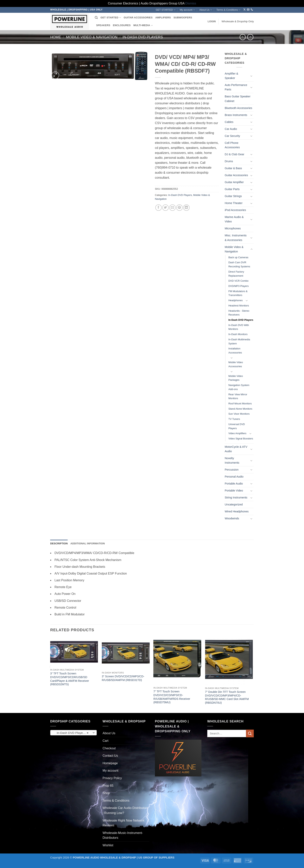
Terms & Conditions (228, 10)
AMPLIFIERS (163, 18)
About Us (206, 10)
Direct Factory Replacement (236, 274)
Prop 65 (108, 786)
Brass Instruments (236, 115)
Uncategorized (234, 504)
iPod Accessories (235, 210)
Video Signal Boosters (241, 439)
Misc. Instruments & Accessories (236, 238)
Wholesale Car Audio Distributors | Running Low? (125, 810)
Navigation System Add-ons (239, 387)
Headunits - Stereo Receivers (239, 313)
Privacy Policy (112, 778)
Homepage (110, 763)
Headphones (235, 300)
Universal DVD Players (237, 426)
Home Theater (234, 203)
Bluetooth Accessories (238, 108)
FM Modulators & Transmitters (238, 293)
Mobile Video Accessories (236, 364)
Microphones (233, 228)
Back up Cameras (238, 257)
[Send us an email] (248, 10)
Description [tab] (59, 543)
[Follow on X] (244, 10)
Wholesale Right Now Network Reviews (123, 823)
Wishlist (108, 845)
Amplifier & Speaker (231, 76)
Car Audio (231, 129)
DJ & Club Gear (234, 154)
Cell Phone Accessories (232, 145)
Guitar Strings (233, 196)
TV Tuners (234, 419)
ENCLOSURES (122, 25)
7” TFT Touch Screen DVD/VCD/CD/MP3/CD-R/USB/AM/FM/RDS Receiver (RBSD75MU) (172, 697)
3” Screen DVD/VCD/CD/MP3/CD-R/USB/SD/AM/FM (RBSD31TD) (123, 678)
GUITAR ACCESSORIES (138, 18)
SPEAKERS (103, 25)
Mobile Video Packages (236, 378)
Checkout (109, 748)
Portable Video (234, 491)
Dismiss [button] (191, 3)
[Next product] (243, 37)
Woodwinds (232, 518)
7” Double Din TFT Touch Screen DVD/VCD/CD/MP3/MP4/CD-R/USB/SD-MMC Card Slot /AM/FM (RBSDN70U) (227, 697)
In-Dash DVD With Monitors (239, 327)
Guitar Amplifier (234, 182)
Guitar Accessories (236, 175)
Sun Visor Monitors (239, 414)
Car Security (232, 136)
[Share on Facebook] (158, 208)
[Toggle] (251, 76)
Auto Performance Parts (236, 87)
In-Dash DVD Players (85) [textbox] (73, 733)
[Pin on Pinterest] (179, 208)
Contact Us (110, 756)
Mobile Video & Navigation (92, 37)
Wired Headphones (237, 511)
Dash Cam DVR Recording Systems (239, 264)
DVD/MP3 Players (238, 286)
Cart (105, 741)
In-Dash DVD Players (143, 37)
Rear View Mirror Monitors (238, 396)
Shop (106, 793)
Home (56, 37)
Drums (229, 161)
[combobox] (73, 733)
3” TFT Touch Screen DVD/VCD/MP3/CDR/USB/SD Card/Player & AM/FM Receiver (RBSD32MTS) (70, 679)
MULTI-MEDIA (143, 25)
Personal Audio (234, 477)
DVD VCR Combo (238, 281)
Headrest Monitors (239, 306)
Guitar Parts (232, 189)
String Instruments (236, 497)
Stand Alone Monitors (240, 409)
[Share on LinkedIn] (186, 208)
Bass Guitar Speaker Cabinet (238, 99)
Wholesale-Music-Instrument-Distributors (123, 835)
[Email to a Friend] (172, 208)
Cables (229, 122)
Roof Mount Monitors (240, 404)
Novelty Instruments (232, 460)
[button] (212, 21)
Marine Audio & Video (234, 219)
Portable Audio (234, 484)
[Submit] (250, 733)
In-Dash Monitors (238, 334)
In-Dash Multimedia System (239, 341)
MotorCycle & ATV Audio (236, 449)
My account (187, 10)
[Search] (96, 18)
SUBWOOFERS (183, 18)
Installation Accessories (235, 351)
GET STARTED (165, 10)
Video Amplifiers (237, 433)
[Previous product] (250, 37)
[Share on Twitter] (165, 208)
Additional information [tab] (88, 543)
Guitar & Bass (233, 168)
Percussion (232, 470)
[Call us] (252, 10)
